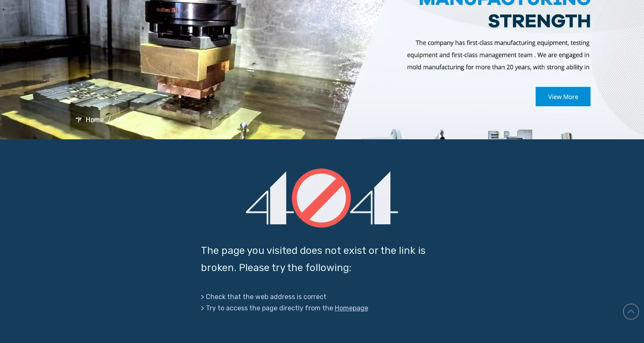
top (631, 312)
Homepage (352, 308)
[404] (322, 198)
